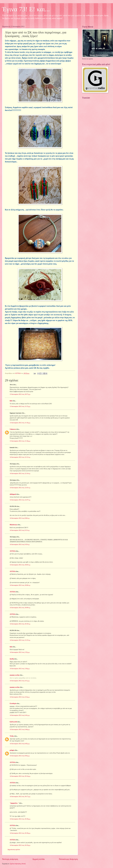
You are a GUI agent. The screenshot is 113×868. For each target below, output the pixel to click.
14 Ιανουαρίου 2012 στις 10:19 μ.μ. (20, 845)
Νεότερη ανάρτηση (10, 859)
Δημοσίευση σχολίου (14, 850)
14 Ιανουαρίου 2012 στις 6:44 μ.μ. (20, 729)
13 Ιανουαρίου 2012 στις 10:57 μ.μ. (20, 394)
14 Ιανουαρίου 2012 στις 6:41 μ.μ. (20, 715)
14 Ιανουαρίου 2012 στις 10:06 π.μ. (20, 585)
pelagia (12, 750)
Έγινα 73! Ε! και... (26, 9)
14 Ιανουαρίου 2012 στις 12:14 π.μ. (20, 473)
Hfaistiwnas (13, 525)
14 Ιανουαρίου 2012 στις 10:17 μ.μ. (20, 797)
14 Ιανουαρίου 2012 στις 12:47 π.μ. (20, 500)
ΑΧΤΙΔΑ (12, 551)
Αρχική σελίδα (38, 859)
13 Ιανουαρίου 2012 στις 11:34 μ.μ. (20, 441)
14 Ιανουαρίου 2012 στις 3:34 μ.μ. (20, 669)
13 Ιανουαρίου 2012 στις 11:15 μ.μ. (20, 406)
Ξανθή (12, 659)
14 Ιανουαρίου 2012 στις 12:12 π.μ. (20, 457)
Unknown (13, 429)
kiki (11, 401)
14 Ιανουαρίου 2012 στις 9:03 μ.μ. (20, 756)
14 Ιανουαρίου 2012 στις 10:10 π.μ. (20, 624)
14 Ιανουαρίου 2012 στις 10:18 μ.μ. (20, 819)
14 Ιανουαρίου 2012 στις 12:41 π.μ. (20, 488)
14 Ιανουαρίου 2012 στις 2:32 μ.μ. (20, 652)
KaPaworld (13, 722)
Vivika (12, 736)
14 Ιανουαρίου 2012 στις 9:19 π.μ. (20, 544)
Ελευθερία (13, 704)
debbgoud (13, 494)
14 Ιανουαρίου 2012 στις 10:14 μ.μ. (20, 776)
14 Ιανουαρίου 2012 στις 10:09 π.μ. (20, 608)
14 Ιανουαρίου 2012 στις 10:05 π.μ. (20, 565)
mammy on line (15, 675)
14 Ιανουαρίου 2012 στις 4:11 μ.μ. (20, 681)
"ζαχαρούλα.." (14, 803)
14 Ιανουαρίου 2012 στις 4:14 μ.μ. (20, 697)
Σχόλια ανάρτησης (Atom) (18, 864)
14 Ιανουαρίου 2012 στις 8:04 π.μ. (20, 518)
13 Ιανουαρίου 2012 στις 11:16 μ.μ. (20, 423)
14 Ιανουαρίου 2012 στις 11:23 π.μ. (20, 640)
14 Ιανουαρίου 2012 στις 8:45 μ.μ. (20, 744)
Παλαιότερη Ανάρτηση (68, 859)
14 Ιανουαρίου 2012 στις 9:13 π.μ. (20, 530)
